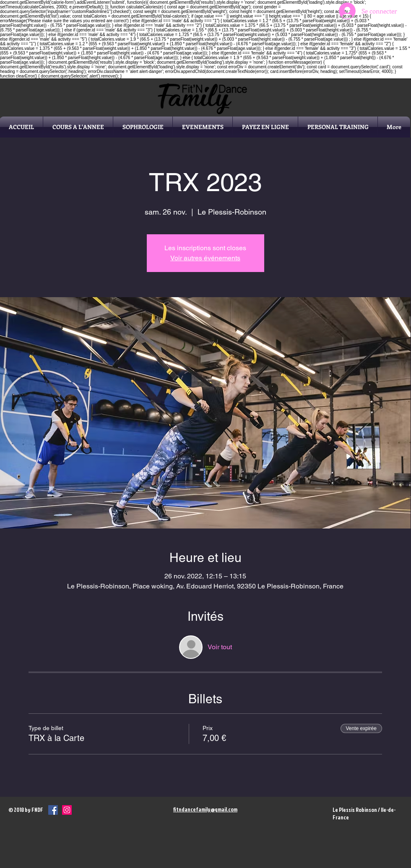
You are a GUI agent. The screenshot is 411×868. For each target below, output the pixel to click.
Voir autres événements (205, 258)
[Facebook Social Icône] (53, 810)
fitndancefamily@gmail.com (205, 809)
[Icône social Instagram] (67, 810)
